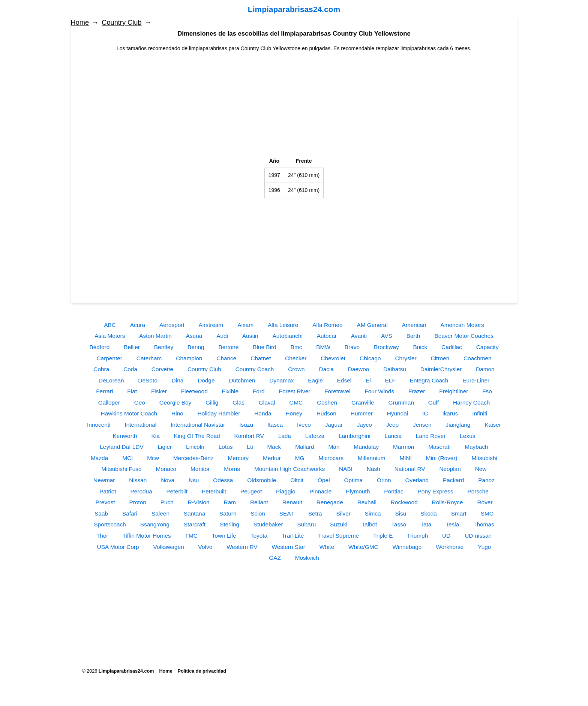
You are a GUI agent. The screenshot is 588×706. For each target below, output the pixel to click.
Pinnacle (320, 491)
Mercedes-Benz (193, 458)
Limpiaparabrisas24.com (294, 9)
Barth (413, 336)
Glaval (267, 402)
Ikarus (450, 413)
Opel (324, 480)
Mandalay (366, 447)
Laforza (315, 436)
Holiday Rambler (219, 413)
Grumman (401, 402)
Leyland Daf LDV (121, 447)
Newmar (104, 480)
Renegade (330, 502)
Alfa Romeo (327, 325)
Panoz (486, 480)
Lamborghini (355, 436)
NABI (346, 469)
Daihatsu (395, 369)
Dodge (206, 380)
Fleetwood (194, 391)
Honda (263, 413)
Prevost (105, 502)
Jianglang (458, 425)
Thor (102, 536)
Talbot (369, 524)
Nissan (138, 480)
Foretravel (337, 391)
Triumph (417, 536)
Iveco (304, 425)
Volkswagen (169, 547)
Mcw (153, 458)
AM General (372, 325)
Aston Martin (155, 336)
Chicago (370, 358)
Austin (250, 336)
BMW (323, 347)
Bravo (352, 347)
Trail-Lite (293, 536)
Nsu (194, 480)
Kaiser (493, 425)
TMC (191, 536)
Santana (194, 513)
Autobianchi (288, 336)
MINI (406, 458)
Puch (167, 502)
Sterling (229, 524)
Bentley (164, 347)
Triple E (383, 536)
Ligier (165, 447)
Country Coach (255, 369)
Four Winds (379, 391)
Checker (296, 358)
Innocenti (99, 425)
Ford (259, 391)
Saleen (160, 513)
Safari (130, 513)
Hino (177, 413)
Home (80, 22)
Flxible (230, 391)
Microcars (331, 458)
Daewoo (358, 369)
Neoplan (450, 469)
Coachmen (477, 358)
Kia (156, 436)
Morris (232, 469)
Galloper (109, 402)
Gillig (212, 402)
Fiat (132, 391)
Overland (417, 480)
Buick (420, 347)
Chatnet (261, 358)
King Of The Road (197, 436)
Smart (459, 513)
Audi (222, 336)
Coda (130, 369)
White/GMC (363, 547)
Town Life (224, 536)
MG (300, 458)
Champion (189, 358)
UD (446, 536)
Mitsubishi (484, 458)
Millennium (372, 458)
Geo (140, 402)
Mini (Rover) (442, 458)
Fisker (159, 391)
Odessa (223, 480)
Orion (384, 480)
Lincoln (195, 447)
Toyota (259, 536)
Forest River (295, 391)
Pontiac (394, 491)
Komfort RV (249, 436)
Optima (354, 480)
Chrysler (406, 358)
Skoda (429, 513)
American (414, 325)
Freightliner (454, 391)
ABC (110, 325)
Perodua (141, 491)
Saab (101, 513)
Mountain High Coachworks (289, 469)
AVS (387, 336)
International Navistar (198, 425)
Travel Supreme (338, 536)
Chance (226, 358)
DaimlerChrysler (441, 369)
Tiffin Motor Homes (147, 536)
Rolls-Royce (448, 502)
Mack (274, 447)
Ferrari (104, 391)
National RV (410, 469)
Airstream (211, 325)
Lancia (393, 436)
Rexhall (367, 502)
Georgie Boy (175, 402)
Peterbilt (177, 491)
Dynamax (281, 380)
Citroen (440, 358)
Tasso (399, 524)
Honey (294, 413)
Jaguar (334, 425)
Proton (138, 502)
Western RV (242, 547)
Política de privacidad (202, 671)
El (368, 380)
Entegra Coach (429, 380)
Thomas (484, 524)
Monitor (200, 469)
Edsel (344, 380)
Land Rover (431, 436)
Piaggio (286, 491)
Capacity (487, 347)
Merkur (272, 458)
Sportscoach (110, 524)
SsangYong (155, 524)
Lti (250, 447)
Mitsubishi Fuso (122, 469)
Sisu (400, 513)
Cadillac (452, 347)
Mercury (238, 458)
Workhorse (450, 547)
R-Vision (199, 502)
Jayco (364, 425)
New (481, 469)
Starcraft (195, 524)
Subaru (307, 524)
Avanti (359, 336)
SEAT (287, 513)
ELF (390, 380)
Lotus (226, 447)
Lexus (467, 436)
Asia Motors (110, 336)
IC (425, 413)
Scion (258, 513)
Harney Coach (471, 402)
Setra (315, 513)
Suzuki (339, 524)
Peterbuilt (214, 491)
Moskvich (307, 558)
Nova (168, 480)
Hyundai (397, 413)
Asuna (194, 336)
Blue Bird (264, 347)
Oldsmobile (262, 480)
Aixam (245, 325)
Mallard (304, 447)
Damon (485, 369)
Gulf (433, 402)
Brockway (386, 347)
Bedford (99, 347)
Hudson (326, 413)
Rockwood (404, 502)
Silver (343, 513)
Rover (485, 502)
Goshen (327, 402)
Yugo (484, 547)
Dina (178, 380)
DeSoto (148, 380)
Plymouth (358, 491)
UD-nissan (478, 536)
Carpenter (109, 358)
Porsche (478, 491)
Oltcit (297, 480)
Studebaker (268, 524)
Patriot (108, 491)
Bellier (132, 347)
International (140, 425)
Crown (296, 369)
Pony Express (436, 491)
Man (334, 447)
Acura (138, 325)
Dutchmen (242, 380)
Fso (487, 391)
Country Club (121, 22)
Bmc (296, 347)
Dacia (326, 369)
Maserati (439, 447)
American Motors (462, 325)
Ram (230, 502)
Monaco (166, 469)
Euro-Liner (476, 380)
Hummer (362, 413)
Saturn (228, 513)
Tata (426, 524)
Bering (196, 347)
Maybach (476, 447)
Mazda (99, 458)
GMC (296, 402)
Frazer (417, 391)
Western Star (288, 547)
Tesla (452, 524)
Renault (292, 502)
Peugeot (251, 491)
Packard (453, 480)
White (327, 547)
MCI (127, 458)
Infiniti (480, 413)
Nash (373, 469)
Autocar (327, 336)
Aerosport (172, 325)
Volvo (205, 547)
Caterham (149, 358)
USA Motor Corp (118, 547)
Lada (285, 436)
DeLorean (111, 380)
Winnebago (407, 547)
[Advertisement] (294, 105)
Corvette (162, 369)
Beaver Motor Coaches (464, 336)
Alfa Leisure (283, 325)
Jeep (392, 425)
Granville (363, 402)
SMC (487, 513)
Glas (238, 402)
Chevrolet (333, 358)
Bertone (228, 347)
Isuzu (246, 425)
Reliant (259, 502)
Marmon (403, 447)
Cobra (101, 369)
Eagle (315, 380)
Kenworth (125, 436)
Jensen (422, 425)
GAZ (275, 558)
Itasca (275, 425)
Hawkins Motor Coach (129, 413)
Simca (373, 513)
